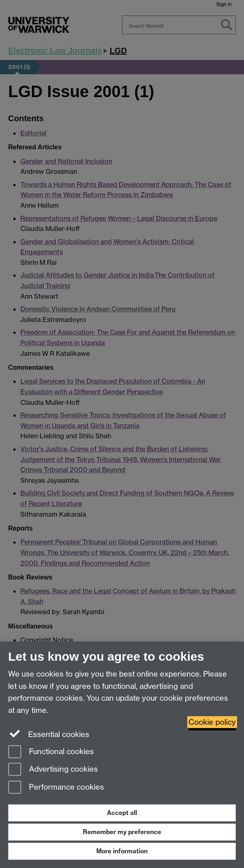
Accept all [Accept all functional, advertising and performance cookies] (122, 813)
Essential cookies (49, 734)
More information (122, 851)
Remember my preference (122, 832)
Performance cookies (56, 788)
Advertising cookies (53, 770)
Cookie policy (212, 722)
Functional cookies (51, 752)
